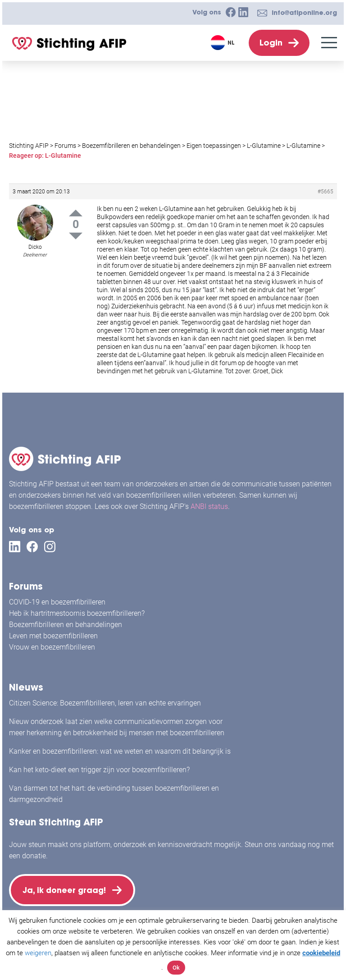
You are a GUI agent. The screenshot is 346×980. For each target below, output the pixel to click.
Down (76, 236)
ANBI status (209, 503)
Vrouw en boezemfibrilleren (52, 643)
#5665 (326, 192)
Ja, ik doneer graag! (68, 888)
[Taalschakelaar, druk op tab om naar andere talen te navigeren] (224, 43)
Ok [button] (176, 968)
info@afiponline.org (304, 13)
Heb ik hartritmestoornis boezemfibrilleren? (77, 610)
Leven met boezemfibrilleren (53, 632)
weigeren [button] (38, 953)
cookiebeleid (321, 953)
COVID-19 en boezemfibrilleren (57, 598)
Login (271, 43)
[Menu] (329, 43)
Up (76, 213)
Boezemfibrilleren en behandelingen (66, 621)
